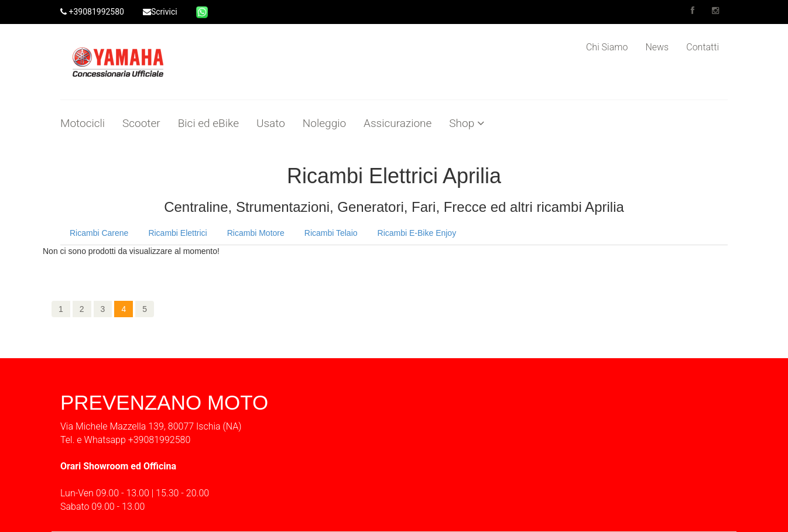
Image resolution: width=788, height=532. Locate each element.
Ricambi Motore (256, 233)
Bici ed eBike (208, 124)
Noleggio (324, 124)
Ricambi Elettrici (177, 233)
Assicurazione (398, 124)
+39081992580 (92, 12)
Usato (271, 124)
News (657, 47)
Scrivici (160, 12)
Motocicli (83, 124)
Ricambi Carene (99, 233)
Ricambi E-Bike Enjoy (417, 233)
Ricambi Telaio (331, 233)
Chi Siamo (607, 47)
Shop (467, 124)
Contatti (703, 47)
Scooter (141, 124)
